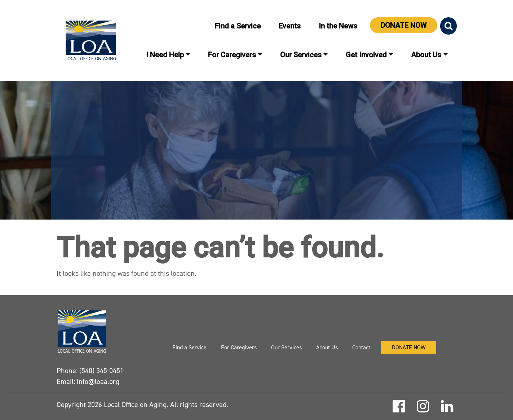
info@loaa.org (98, 381)
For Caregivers (232, 55)
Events (290, 26)
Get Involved (366, 55)
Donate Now (404, 25)
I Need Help (165, 55)
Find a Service (238, 26)
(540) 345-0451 (101, 371)
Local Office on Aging (134, 404)
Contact (361, 347)
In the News (338, 26)
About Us (426, 55)
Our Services (301, 55)
